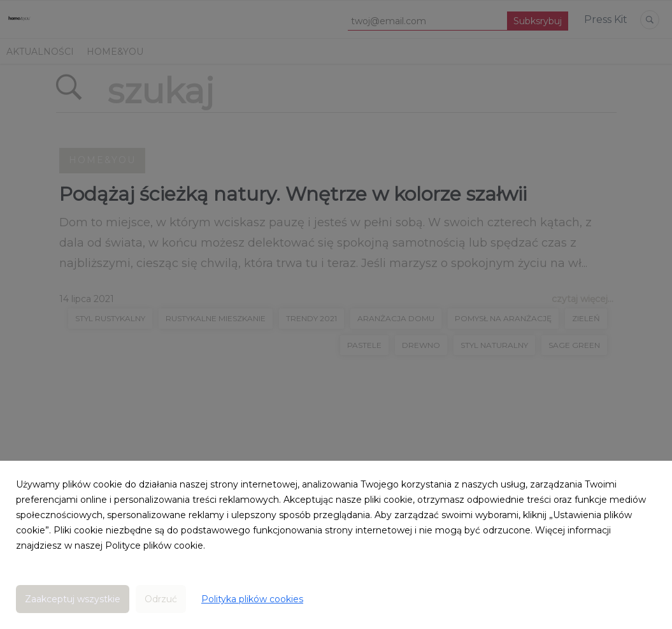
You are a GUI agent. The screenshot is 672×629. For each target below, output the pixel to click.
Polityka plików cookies (252, 599)
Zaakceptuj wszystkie (73, 599)
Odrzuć (161, 599)
